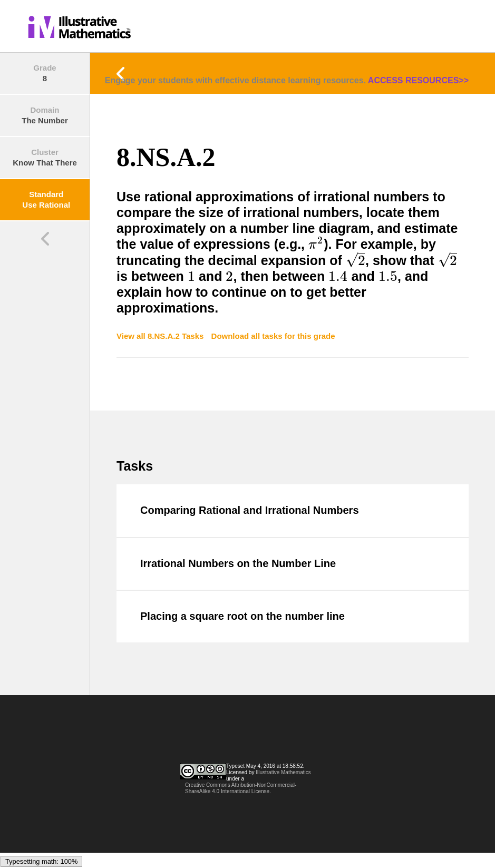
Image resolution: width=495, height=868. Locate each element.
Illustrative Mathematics (283, 772)
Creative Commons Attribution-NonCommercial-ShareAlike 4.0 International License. (241, 788)
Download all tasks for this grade (273, 336)
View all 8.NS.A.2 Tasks (161, 336)
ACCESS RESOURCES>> (418, 80)
